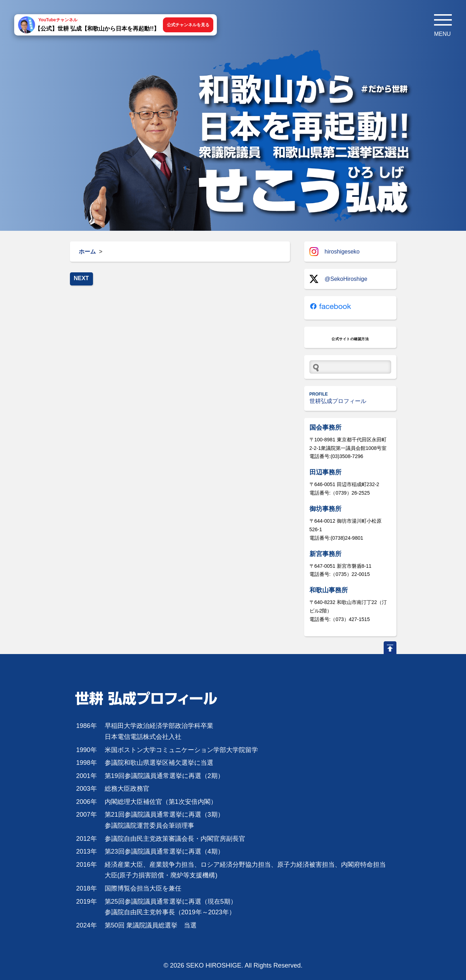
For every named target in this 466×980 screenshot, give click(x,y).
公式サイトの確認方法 (350, 339)
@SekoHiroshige (338, 279)
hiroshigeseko (335, 252)
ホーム (87, 252)
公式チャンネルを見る (188, 25)
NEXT (81, 278)
